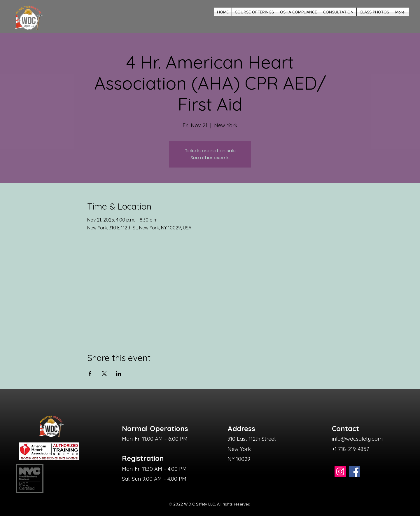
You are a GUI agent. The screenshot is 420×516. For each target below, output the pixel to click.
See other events (210, 158)
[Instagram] (340, 471)
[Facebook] (355, 471)
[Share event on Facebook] (90, 374)
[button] (254, 12)
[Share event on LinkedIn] (119, 374)
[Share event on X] (104, 374)
